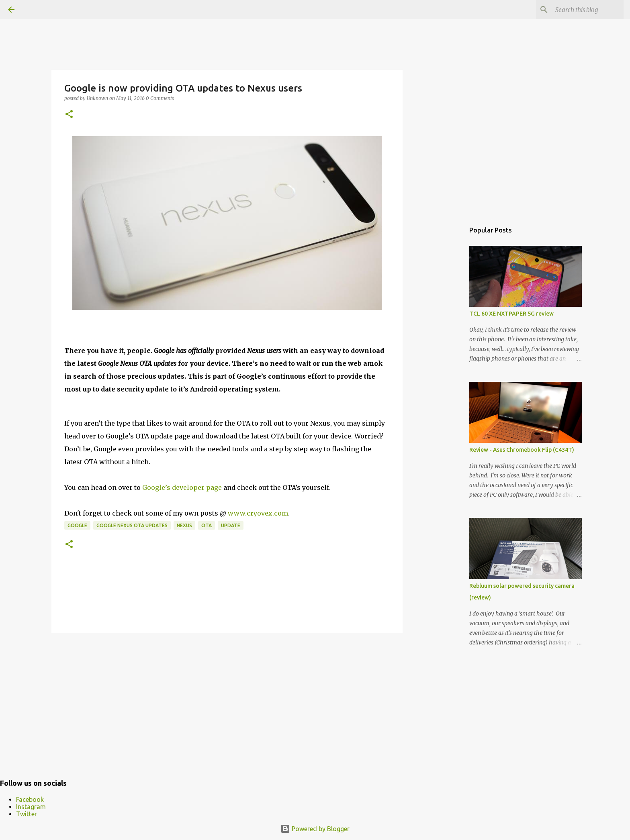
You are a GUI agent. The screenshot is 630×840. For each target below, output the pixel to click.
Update (231, 525)
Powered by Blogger (315, 829)
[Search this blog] (581, 10)
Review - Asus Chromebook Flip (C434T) (522, 450)
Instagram (31, 807)
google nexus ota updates (132, 525)
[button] (69, 115)
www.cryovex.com (258, 513)
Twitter (27, 814)
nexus (184, 525)
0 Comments (160, 98)
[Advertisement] (227, 701)
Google (77, 525)
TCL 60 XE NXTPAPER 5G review (511, 314)
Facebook (30, 799)
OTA (207, 525)
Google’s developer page (182, 487)
